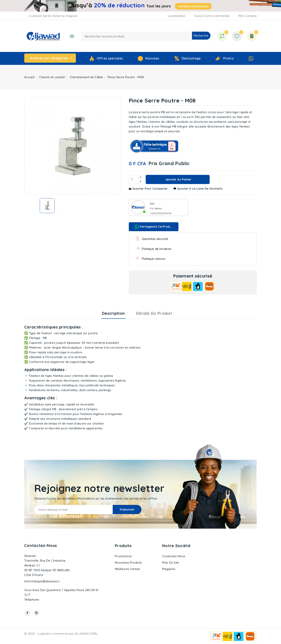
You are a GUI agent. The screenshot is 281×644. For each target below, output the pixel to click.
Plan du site (171, 563)
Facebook (28, 613)
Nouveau (152, 58)
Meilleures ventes (127, 569)
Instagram (36, 613)
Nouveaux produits (128, 563)
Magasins (169, 569)
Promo (228, 58)
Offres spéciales (110, 58)
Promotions (123, 556)
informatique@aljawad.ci (42, 581)
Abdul (158, 208)
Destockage (191, 58)
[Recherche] (146, 36)
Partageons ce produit (154, 227)
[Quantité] (134, 179)
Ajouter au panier (178, 179)
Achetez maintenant (193, 6)
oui (152, 203)
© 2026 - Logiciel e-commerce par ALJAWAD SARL (61, 634)
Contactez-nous (41, 545)
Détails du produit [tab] (154, 313)
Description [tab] (113, 313)
